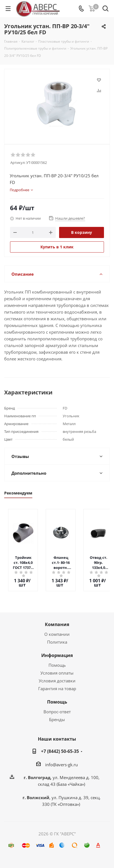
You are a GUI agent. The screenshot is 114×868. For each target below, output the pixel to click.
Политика (57, 642)
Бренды (57, 719)
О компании (57, 634)
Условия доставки (57, 681)
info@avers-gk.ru (61, 765)
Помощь (57, 665)
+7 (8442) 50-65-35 (60, 751)
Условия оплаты (57, 673)
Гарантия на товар (57, 688)
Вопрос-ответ (57, 712)
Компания (57, 624)
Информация (57, 655)
